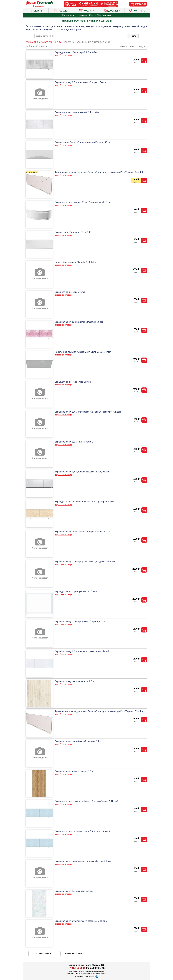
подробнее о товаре (64, 55)
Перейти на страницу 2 (75, 954)
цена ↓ (132, 46)
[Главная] (39, 3)
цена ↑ (124, 46)
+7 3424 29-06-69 (77, 968)
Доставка (112, 10)
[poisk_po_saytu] (81, 36)
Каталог (61, 10)
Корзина (86, 10)
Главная (36, 10)
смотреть (107, 15)
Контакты (137, 10)
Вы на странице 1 (43, 954)
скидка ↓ (142, 46)
